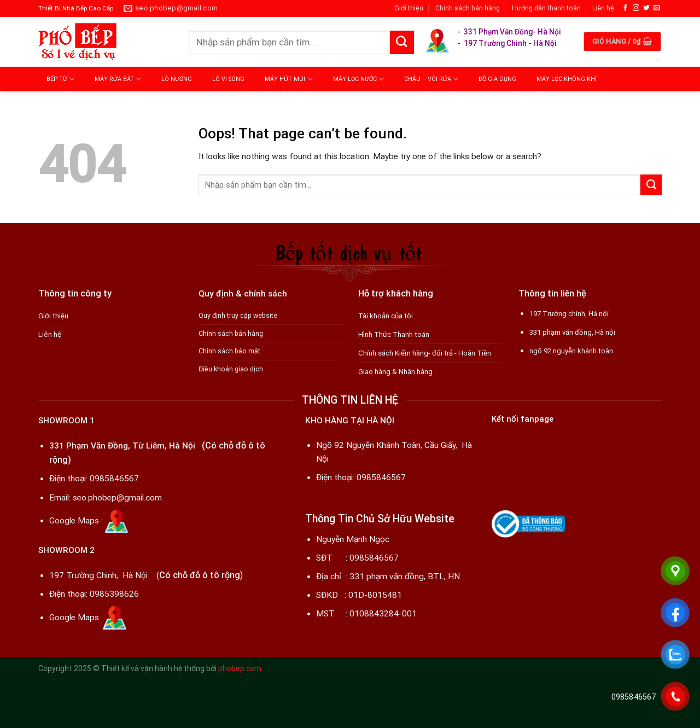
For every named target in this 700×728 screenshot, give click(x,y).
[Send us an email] (657, 8)
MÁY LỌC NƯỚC (358, 79)
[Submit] (402, 43)
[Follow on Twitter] (646, 8)
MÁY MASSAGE (71, 104)
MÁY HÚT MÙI (288, 79)
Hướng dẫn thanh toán (546, 8)
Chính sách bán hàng (468, 8)
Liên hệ (603, 8)
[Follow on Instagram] (636, 8)
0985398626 (114, 594)
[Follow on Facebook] (626, 8)
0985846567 (114, 479)
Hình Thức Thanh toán (394, 334)
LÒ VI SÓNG (228, 79)
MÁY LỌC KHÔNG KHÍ (567, 79)
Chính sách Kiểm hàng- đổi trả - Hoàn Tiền (425, 353)
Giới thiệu (409, 8)
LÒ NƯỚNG (177, 79)
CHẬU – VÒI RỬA (431, 79)
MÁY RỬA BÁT (118, 79)
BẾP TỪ (60, 79)
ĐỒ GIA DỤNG (497, 79)
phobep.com (240, 668)
